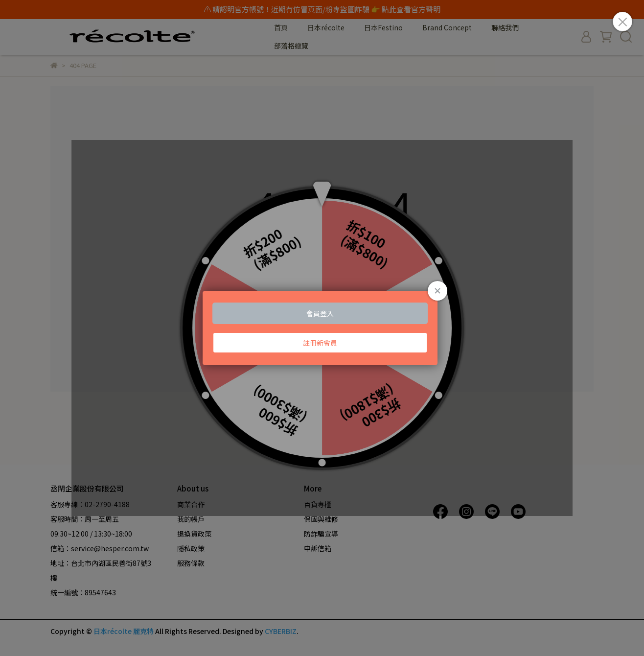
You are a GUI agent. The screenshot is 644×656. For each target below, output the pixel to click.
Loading (322, 328)
